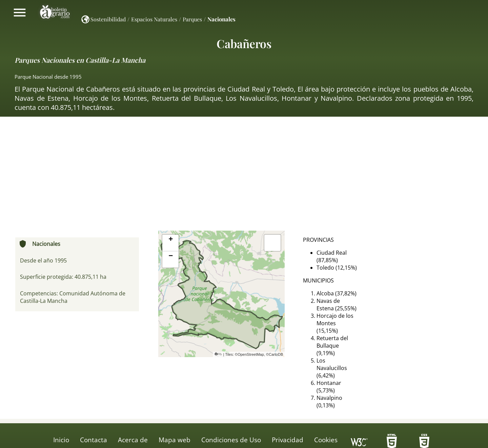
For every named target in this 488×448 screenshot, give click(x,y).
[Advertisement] (244, 176)
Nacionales (221, 19)
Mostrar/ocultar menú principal (20, 13)
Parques (192, 19)
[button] (170, 243)
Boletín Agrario (55, 13)
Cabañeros (244, 43)
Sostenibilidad (108, 19)
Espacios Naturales (154, 19)
